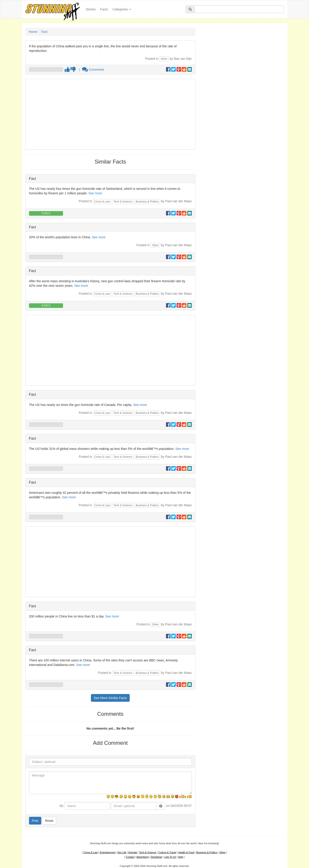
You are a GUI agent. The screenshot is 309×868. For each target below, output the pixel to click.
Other (164, 59)
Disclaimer (157, 857)
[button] (161, 806)
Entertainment (107, 852)
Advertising (142, 857)
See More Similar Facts (110, 698)
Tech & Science (123, 202)
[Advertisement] (110, 114)
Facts (104, 9)
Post (35, 821)
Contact (130, 857)
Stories (92, 9)
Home (33, 32)
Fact (44, 32)
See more (95, 193)
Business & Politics (147, 202)
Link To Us (170, 857)
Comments (93, 70)
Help (181, 857)
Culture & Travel (167, 852)
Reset (49, 821)
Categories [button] (122, 9)
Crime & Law (102, 202)
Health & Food (186, 852)
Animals (133, 852)
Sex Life (122, 852)
